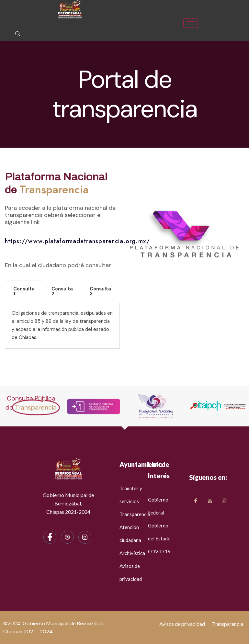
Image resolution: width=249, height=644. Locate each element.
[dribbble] (67, 537)
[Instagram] (85, 537)
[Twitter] (210, 501)
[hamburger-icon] (191, 23)
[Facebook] (50, 537)
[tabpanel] (62, 326)
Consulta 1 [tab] (24, 291)
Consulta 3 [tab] (100, 291)
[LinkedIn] (224, 501)
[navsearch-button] (18, 34)
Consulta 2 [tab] (62, 291)
